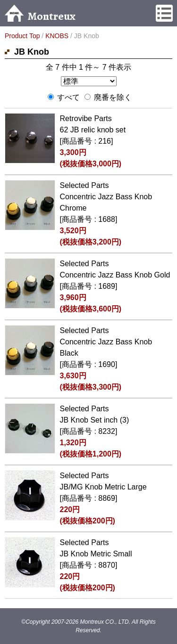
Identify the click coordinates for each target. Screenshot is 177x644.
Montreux (40, 16)
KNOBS (57, 36)
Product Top (22, 36)
